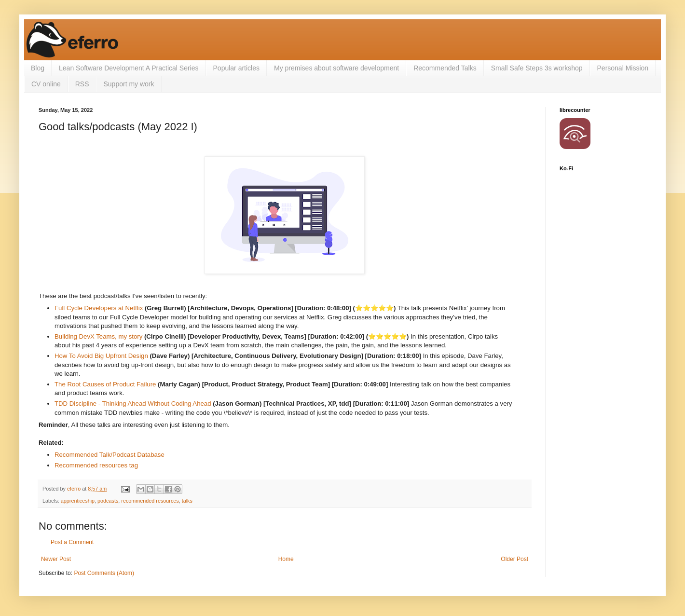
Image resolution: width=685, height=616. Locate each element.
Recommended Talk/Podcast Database (110, 455)
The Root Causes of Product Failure (105, 384)
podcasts (108, 501)
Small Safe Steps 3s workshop (537, 68)
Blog (38, 68)
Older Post (514, 559)
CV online (46, 84)
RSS (82, 84)
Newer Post (56, 559)
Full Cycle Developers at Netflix (99, 308)
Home (286, 559)
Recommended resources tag (96, 465)
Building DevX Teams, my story (98, 336)
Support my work (129, 84)
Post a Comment (72, 542)
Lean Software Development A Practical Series (129, 68)
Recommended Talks (445, 68)
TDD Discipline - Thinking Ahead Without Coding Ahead (133, 404)
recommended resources (150, 501)
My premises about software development (336, 68)
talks (187, 501)
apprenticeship (78, 501)
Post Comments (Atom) (104, 573)
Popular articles (237, 68)
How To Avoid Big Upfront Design (101, 356)
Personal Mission (623, 68)
